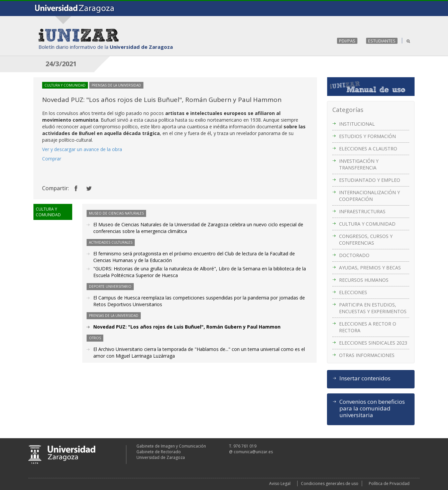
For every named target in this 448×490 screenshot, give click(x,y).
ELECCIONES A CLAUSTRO (368, 149)
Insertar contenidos (365, 378)
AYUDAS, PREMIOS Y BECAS (370, 268)
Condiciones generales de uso (330, 483)
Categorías (348, 110)
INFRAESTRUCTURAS (362, 211)
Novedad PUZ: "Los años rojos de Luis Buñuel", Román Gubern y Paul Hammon (187, 327)
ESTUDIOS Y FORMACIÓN (367, 136)
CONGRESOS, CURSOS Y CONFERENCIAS (366, 239)
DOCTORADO (354, 255)
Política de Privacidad (389, 483)
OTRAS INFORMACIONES (367, 355)
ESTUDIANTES (382, 41)
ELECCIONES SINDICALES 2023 (373, 343)
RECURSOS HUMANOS (364, 280)
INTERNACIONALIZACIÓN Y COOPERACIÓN (369, 196)
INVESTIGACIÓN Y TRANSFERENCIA (359, 164)
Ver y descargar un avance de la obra (82, 149)
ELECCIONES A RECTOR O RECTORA (368, 327)
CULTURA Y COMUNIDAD (367, 224)
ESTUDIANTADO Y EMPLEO (370, 180)
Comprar (52, 159)
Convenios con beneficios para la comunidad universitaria (372, 408)
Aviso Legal (280, 483)
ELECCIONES (353, 292)
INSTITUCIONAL (357, 124)
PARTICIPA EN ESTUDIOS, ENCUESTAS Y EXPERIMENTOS (373, 308)
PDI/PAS (347, 41)
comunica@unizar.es (253, 452)
